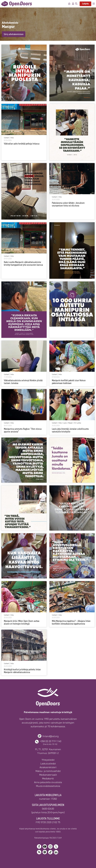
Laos (65, 423)
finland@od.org (50, 736)
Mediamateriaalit (48, 775)
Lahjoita (85, 4)
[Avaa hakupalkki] (76, 4)
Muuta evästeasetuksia (48, 786)
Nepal (70, 423)
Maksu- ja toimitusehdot (48, 771)
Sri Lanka (78, 423)
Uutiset (6, 138)
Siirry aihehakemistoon (14, 34)
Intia (12, 138)
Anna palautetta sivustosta (48, 782)
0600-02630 (48, 809)
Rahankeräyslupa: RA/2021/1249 (48, 838)
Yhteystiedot (48, 760)
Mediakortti (48, 778)
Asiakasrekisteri (48, 767)
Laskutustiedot (48, 764)
